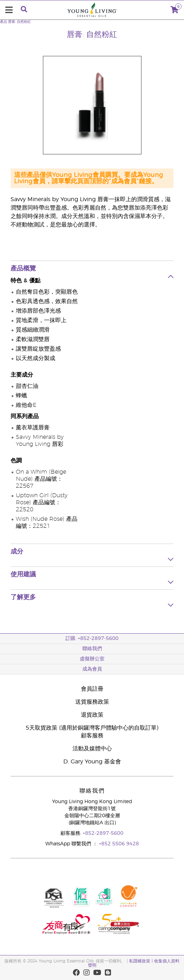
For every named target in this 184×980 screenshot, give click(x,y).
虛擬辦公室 (92, 659)
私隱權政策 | (142, 961)
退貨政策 (92, 715)
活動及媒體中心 (92, 749)
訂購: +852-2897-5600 (92, 639)
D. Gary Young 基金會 (92, 762)
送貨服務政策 (92, 702)
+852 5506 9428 (119, 844)
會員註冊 (92, 689)
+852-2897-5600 (103, 833)
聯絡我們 (92, 649)
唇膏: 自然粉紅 (20, 22)
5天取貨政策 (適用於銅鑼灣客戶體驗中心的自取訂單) (92, 728)
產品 (4, 22)
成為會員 (92, 669)
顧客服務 (92, 736)
